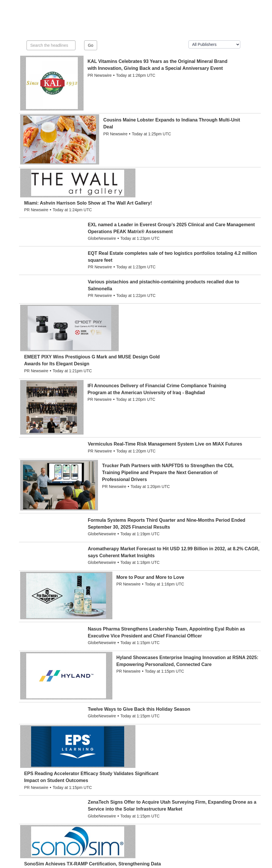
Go (91, 45)
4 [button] (124, 777)
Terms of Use (138, 859)
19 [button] (172, 777)
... (160, 777)
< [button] (87, 777)
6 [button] (143, 777)
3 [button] (115, 777)
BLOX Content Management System (50, 865)
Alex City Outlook (44, 859)
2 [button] (105, 777)
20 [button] (184, 777)
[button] (152, 774)
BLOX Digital (99, 865)
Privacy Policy (165, 859)
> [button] (194, 777)
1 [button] (96, 777)
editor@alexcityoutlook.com (227, 827)
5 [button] (134, 777)
